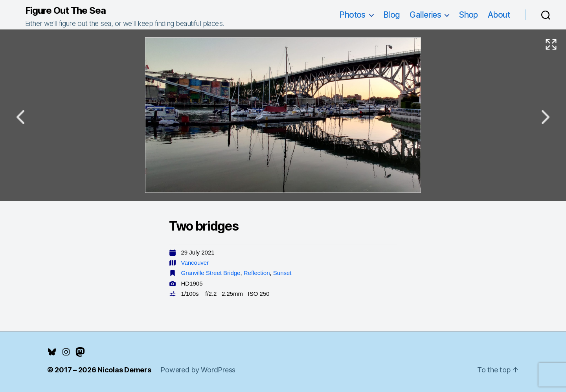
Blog (392, 15)
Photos (352, 15)
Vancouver (195, 263)
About (499, 15)
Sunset (282, 273)
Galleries (425, 15)
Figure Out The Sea (65, 11)
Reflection (257, 273)
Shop (468, 15)
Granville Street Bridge (211, 273)
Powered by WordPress (198, 370)
